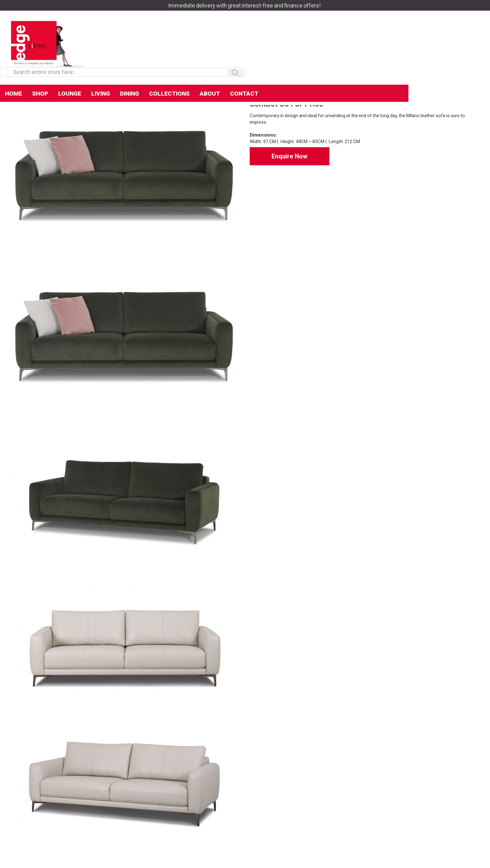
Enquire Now (290, 156)
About (291, 57)
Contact (326, 57)
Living (182, 57)
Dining (211, 57)
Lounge (151, 57)
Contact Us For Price (287, 104)
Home (95, 57)
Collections (251, 57)
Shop (122, 57)
